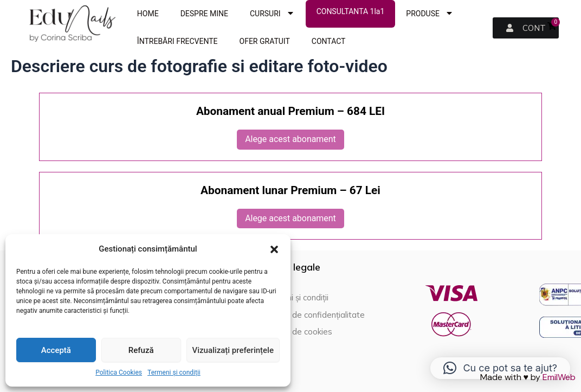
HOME (148, 14)
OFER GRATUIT (265, 41)
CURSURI (272, 14)
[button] (274, 249)
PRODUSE (430, 14)
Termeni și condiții (174, 372)
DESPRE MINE (204, 14)
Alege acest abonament (290, 139)
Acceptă (56, 350)
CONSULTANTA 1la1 (351, 11)
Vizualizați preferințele (233, 350)
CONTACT (329, 41)
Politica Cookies (119, 372)
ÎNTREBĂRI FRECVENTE (177, 41)
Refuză (141, 350)
